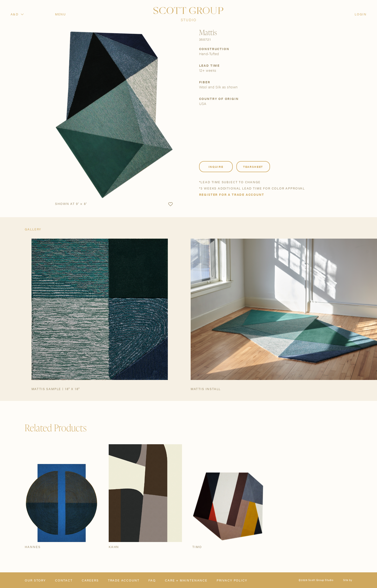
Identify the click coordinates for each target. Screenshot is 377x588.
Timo (197, 547)
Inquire (216, 167)
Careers (90, 580)
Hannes (33, 547)
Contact (64, 580)
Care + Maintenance (186, 580)
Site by (348, 580)
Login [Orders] (361, 14)
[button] (170, 204)
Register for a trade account (232, 194)
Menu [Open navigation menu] (60, 14)
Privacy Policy (232, 580)
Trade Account (124, 580)
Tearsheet (253, 167)
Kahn (114, 547)
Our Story (35, 580)
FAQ (152, 580)
